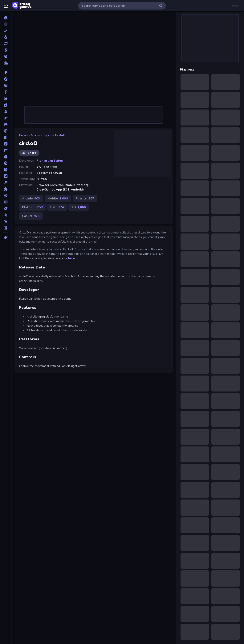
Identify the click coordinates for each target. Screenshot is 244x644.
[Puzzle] (6, 189)
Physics (48, 135)
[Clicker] (6, 118)
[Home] (6, 18)
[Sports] (6, 208)
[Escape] (6, 137)
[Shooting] (6, 195)
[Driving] (6, 131)
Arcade (35, 135)
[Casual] (6, 111)
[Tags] (6, 237)
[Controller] (6, 124)
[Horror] (6, 157)
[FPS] (6, 150)
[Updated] (6, 44)
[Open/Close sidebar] (6, 6)
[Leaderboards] (6, 63)
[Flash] (6, 144)
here (71, 258)
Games (24, 135)
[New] (6, 31)
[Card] (6, 105)
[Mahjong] (6, 170)
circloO (60, 135)
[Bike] (6, 92)
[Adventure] (6, 79)
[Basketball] (6, 86)
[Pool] (6, 183)
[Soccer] (6, 202)
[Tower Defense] (6, 228)
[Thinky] (6, 221)
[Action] (6, 73)
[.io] (6, 163)
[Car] (6, 98)
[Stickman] (6, 215)
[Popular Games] (6, 37)
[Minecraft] (6, 176)
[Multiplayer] (6, 56)
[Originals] (6, 50)
